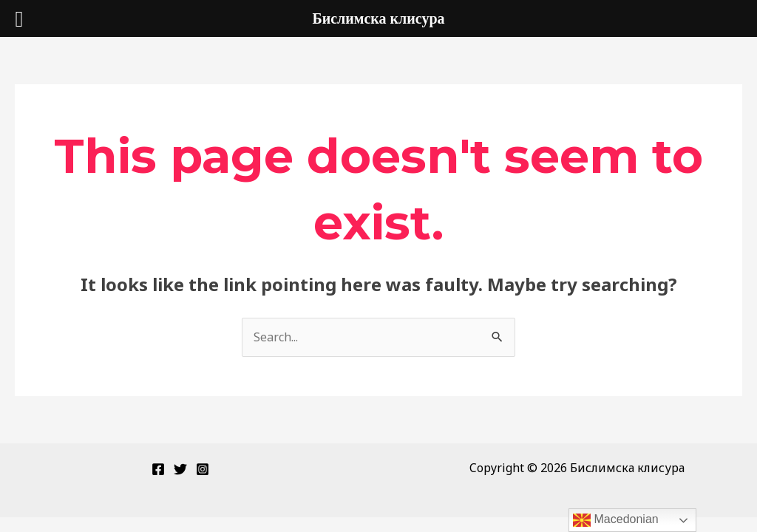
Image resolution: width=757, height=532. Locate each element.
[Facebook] (158, 469)
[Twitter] (180, 469)
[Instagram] (203, 469)
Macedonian (616, 520)
